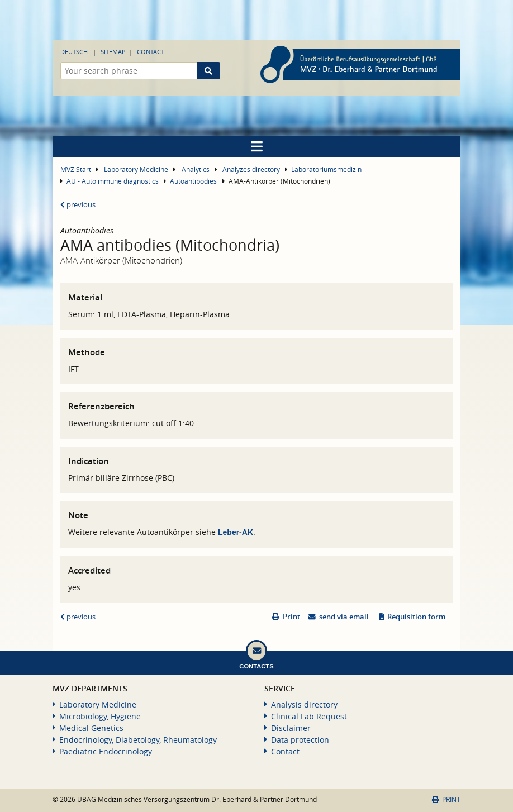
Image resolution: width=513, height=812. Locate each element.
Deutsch (74, 52)
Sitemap (113, 52)
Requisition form (416, 617)
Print (291, 617)
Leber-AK (236, 532)
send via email (344, 617)
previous (78, 205)
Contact (151, 52)
